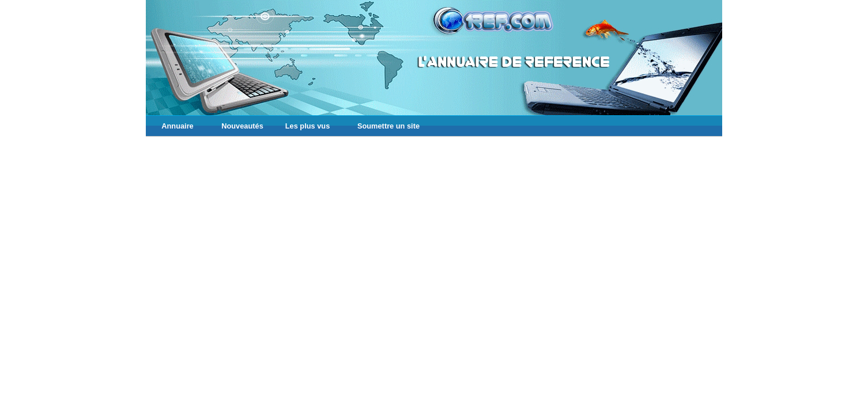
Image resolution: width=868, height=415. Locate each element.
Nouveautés (242, 126)
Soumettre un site (388, 126)
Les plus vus (308, 126)
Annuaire (177, 126)
